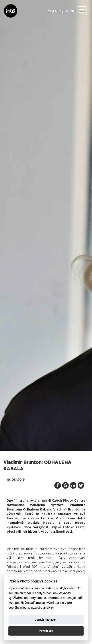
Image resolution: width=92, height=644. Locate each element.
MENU (71, 11)
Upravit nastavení (46, 620)
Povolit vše (46, 631)
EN (55, 11)
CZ (50, 11)
